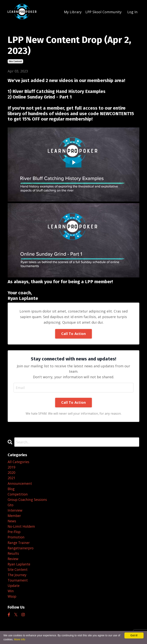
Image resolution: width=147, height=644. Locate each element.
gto (11, 506)
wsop (12, 600)
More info (20, 639)
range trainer (19, 545)
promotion (17, 539)
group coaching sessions (29, 500)
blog (11, 489)
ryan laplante (19, 567)
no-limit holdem (22, 528)
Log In (132, 12)
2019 (11, 467)
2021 (11, 478)
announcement (20, 484)
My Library (73, 12)
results (14, 555)
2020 (11, 473)
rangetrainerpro (21, 550)
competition (18, 495)
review (13, 561)
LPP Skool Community (103, 12)
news (12, 522)
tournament (18, 583)
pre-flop (15, 533)
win (11, 594)
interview (15, 511)
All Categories (19, 462)
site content (15, 61)
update (14, 589)
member (15, 517)
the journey (18, 578)
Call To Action (74, 333)
